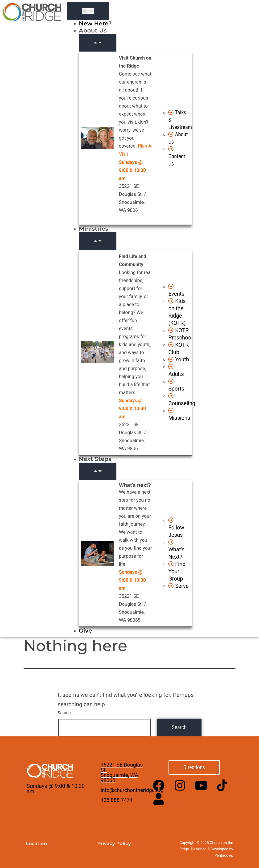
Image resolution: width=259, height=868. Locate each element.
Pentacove (223, 855)
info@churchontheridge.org (132, 790)
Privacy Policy (114, 844)
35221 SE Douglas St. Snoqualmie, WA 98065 (122, 773)
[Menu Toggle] (88, 11)
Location (36, 844)
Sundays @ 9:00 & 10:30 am (56, 789)
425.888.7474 (117, 800)
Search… (66, 713)
